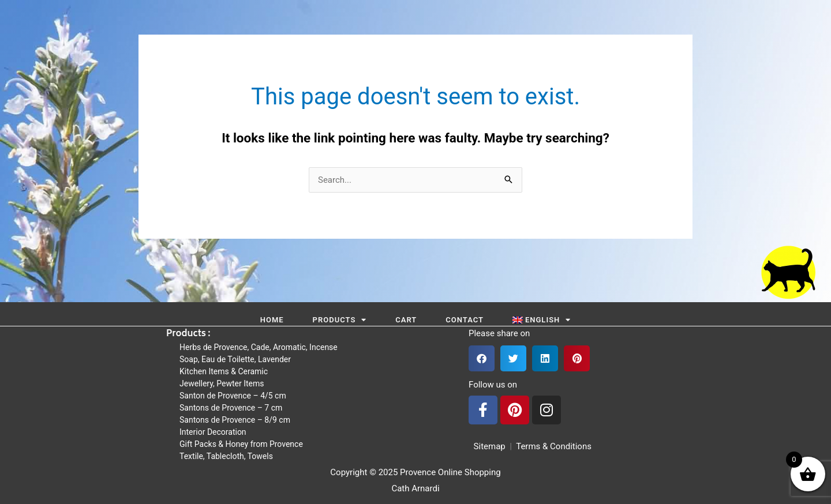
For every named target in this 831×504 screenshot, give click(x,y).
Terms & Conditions (554, 446)
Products (340, 320)
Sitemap (487, 446)
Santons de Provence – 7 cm (231, 408)
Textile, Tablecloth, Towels (226, 456)
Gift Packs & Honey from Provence (241, 444)
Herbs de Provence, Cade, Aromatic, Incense (259, 347)
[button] (482, 358)
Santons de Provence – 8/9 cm (235, 420)
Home (272, 320)
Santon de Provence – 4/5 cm (233, 396)
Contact (465, 320)
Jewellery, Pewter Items (222, 383)
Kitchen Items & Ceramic (224, 371)
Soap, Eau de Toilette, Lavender (235, 359)
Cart (406, 320)
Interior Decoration (213, 432)
